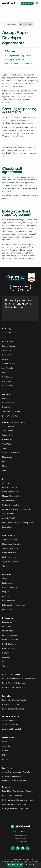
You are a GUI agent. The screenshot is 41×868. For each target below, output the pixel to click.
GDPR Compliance (21, 842)
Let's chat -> (29, 865)
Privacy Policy (20, 839)
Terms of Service (21, 836)
